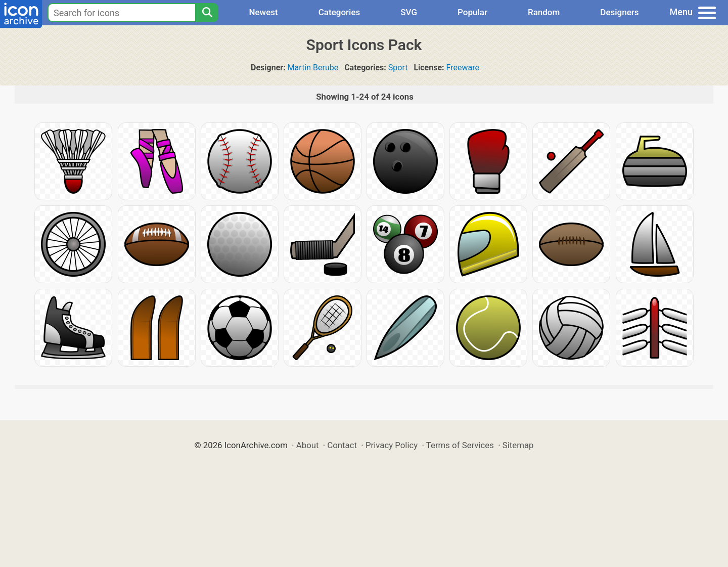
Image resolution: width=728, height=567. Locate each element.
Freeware (463, 68)
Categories (339, 12)
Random (544, 12)
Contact (342, 445)
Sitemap (518, 445)
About (308, 445)
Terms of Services (460, 445)
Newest (263, 12)
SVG (409, 12)
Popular (472, 12)
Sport (398, 68)
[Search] (207, 13)
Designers (619, 12)
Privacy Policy (392, 445)
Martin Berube (313, 68)
